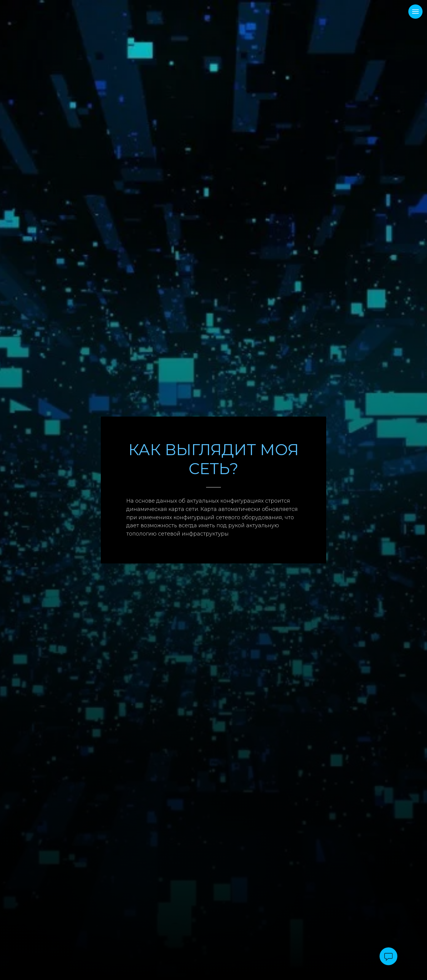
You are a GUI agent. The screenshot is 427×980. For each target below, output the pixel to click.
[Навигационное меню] (415, 12)
